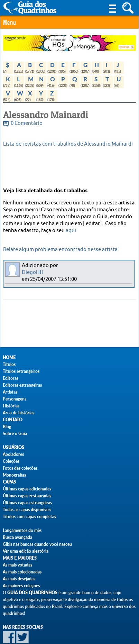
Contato (13, 420)
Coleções (11, 461)
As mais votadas (17, 565)
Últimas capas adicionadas (27, 489)
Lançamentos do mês (22, 530)
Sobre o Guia (15, 434)
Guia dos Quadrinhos (32, 593)
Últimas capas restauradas (27, 496)
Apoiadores (13, 454)
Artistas (10, 392)
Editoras (11, 378)
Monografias (14, 475)
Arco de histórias (18, 413)
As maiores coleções (21, 586)
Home (9, 357)
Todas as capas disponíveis (27, 510)
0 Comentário (27, 123)
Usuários (13, 447)
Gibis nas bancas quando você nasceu (37, 544)
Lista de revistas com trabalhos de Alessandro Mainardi (68, 144)
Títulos (9, 364)
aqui (71, 231)
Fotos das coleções (20, 468)
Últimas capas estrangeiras (27, 503)
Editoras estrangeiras (22, 385)
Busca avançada (17, 537)
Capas (9, 482)
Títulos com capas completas (29, 517)
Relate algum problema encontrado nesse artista (60, 250)
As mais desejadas (19, 579)
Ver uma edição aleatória (26, 551)
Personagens (15, 399)
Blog (7, 427)
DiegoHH (33, 272)
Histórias (11, 406)
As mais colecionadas (22, 572)
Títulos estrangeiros (21, 371)
